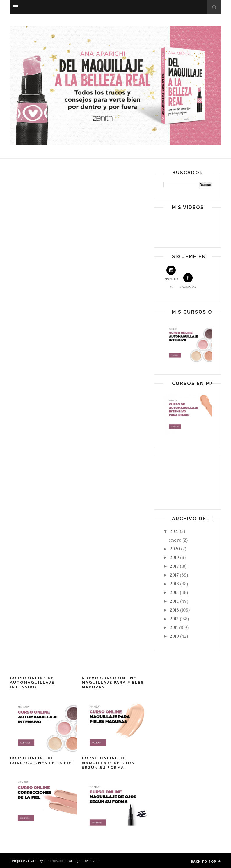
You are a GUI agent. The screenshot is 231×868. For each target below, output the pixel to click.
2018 (175, 566)
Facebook (188, 281)
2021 (175, 531)
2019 (175, 557)
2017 (175, 575)
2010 (175, 636)
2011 (174, 627)
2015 (175, 592)
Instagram (171, 277)
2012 (175, 619)
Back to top (206, 861)
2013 (175, 610)
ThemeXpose (56, 861)
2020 (175, 549)
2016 (175, 584)
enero (175, 540)
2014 (175, 601)
